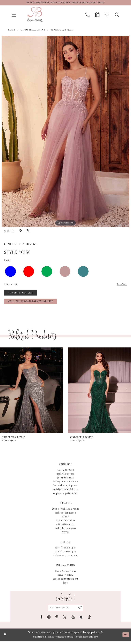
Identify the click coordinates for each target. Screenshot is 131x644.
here (96, 640)
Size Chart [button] (121, 285)
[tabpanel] (65, 132)
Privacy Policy (65, 577)
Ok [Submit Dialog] (126, 638)
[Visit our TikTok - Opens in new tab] (89, 620)
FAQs (65, 585)
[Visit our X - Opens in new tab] (65, 620)
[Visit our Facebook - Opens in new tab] (41, 620)
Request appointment (65, 496)
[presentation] (31, 393)
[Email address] (65, 610)
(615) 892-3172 (66, 480)
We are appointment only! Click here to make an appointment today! (65, 3)
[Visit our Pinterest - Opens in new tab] (57, 620)
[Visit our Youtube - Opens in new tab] (73, 620)
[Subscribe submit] (81, 610)
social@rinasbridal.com (65, 492)
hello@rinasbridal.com (66, 484)
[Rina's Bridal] (35, 15)
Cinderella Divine (33, 30)
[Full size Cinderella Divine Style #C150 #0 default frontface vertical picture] (65, 132)
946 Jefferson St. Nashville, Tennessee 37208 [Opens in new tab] (66, 531)
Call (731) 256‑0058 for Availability (34, 304)
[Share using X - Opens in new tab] (28, 232)
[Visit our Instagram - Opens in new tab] (49, 620)
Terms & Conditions (66, 573)
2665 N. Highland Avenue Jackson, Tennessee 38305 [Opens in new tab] (66, 515)
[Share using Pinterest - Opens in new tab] (20, 232)
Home (12, 30)
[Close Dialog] (5, 638)
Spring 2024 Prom (62, 30)
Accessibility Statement (65, 581)
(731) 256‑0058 (66, 472)
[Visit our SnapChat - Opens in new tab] (81, 620)
